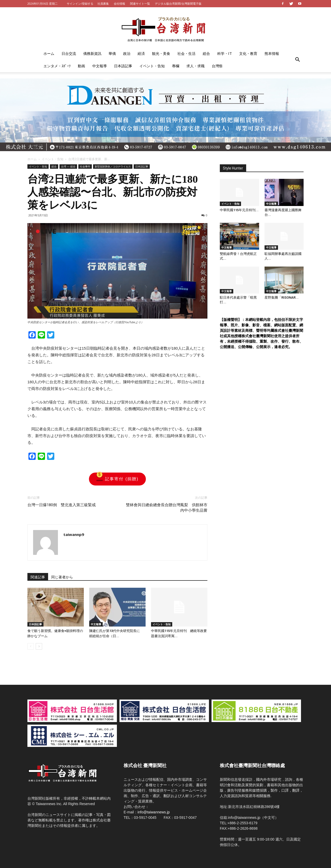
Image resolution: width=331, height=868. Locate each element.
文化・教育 (248, 53)
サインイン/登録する (80, 3)
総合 (206, 53)
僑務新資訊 (92, 53)
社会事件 (85, 166)
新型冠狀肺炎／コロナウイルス (113, 166)
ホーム (49, 53)
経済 (141, 53)
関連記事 (38, 577)
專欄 (176, 66)
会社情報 (119, 3)
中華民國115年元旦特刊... (239, 210)
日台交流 (69, 53)
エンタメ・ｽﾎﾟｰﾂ (57, 66)
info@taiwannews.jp (154, 812)
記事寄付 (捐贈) (117, 479)
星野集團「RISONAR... (282, 297)
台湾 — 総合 (68, 166)
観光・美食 (161, 53)
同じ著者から (62, 577)
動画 (81, 66)
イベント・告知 (152, 66)
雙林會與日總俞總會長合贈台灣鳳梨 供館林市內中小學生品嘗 (167, 508)
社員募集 (103, 3)
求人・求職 (195, 66)
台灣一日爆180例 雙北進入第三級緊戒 (62, 505)
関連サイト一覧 (140, 3)
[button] (297, 60)
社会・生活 (186, 53)
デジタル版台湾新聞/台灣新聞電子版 (178, 3)
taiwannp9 (74, 534)
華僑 (112, 53)
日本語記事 (123, 66)
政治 (127, 53)
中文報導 (100, 66)
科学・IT (225, 53)
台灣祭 (217, 66)
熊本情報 (272, 53)
